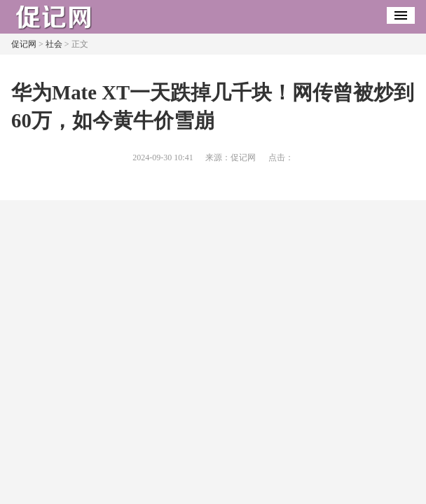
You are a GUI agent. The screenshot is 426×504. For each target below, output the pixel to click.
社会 (54, 44)
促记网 (24, 44)
